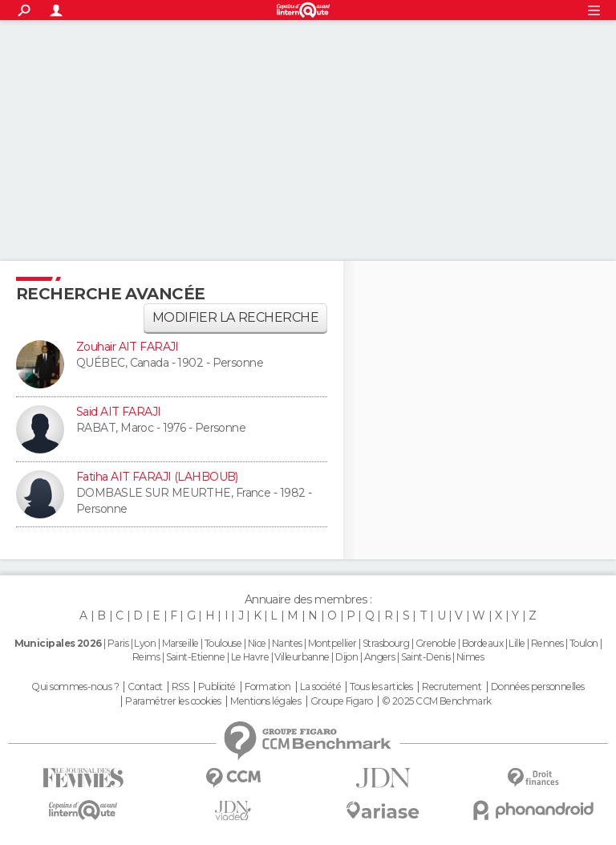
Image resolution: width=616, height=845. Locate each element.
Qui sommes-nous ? (75, 687)
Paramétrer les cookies (173, 701)
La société (320, 687)
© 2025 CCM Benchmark (437, 701)
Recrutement (452, 687)
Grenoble (436, 643)
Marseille (180, 643)
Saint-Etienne (196, 657)
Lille (517, 643)
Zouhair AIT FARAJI (128, 347)
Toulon (584, 643)
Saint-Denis (426, 657)
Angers (380, 657)
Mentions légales (265, 701)
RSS (180, 687)
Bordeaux (483, 643)
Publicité (217, 687)
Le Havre (250, 657)
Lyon (145, 643)
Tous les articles (381, 687)
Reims (146, 657)
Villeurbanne (302, 657)
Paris (118, 643)
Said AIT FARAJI (119, 412)
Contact (145, 687)
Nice (257, 643)
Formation (267, 687)
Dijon (346, 657)
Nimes (470, 657)
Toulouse (223, 643)
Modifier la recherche (235, 317)
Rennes (547, 643)
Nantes (287, 643)
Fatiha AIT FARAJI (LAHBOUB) (157, 477)
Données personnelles (538, 687)
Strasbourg (386, 643)
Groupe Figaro (342, 701)
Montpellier (332, 643)
